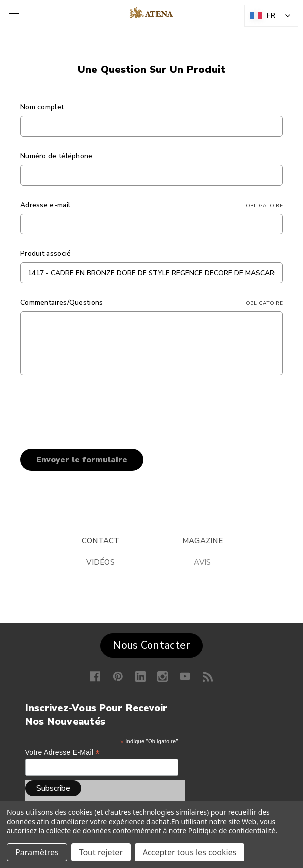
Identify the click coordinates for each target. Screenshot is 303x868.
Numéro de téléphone (57, 156)
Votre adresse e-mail (63, 753)
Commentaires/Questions (151, 303)
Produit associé (46, 254)
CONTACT (101, 541)
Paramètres (37, 852)
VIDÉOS (100, 562)
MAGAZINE (203, 541)
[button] (151, 643)
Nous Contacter (151, 645)
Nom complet (42, 107)
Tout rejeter (101, 852)
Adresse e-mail (151, 205)
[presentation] (96, 409)
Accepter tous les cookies (190, 852)
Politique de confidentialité (232, 830)
